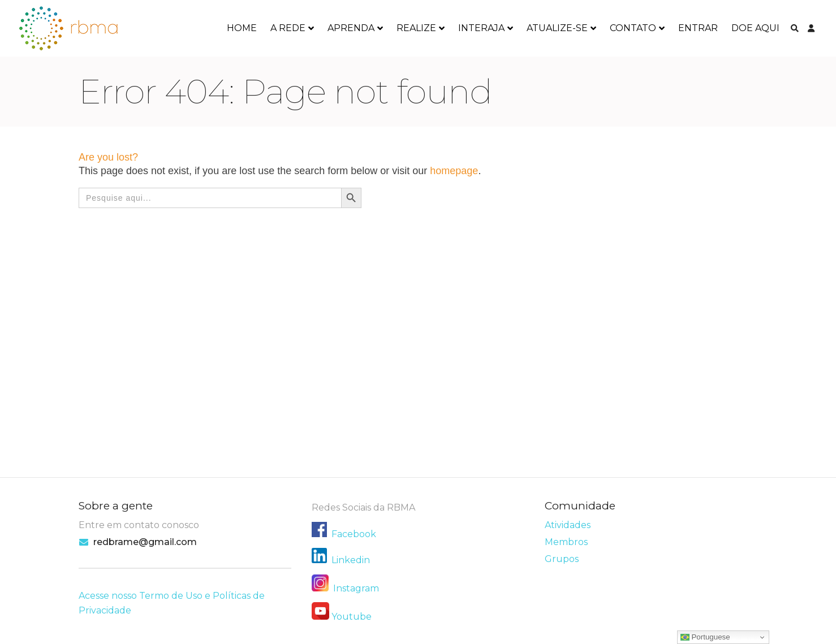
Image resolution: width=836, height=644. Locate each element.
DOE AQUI (755, 28)
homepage (454, 171)
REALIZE (416, 28)
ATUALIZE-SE (557, 28)
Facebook (354, 534)
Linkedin (351, 560)
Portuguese (705, 637)
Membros (566, 542)
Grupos (562, 559)
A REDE (288, 28)
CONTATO (633, 28)
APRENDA (351, 28)
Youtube (352, 617)
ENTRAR (698, 28)
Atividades (568, 525)
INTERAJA (481, 28)
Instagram (345, 588)
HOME (242, 28)
